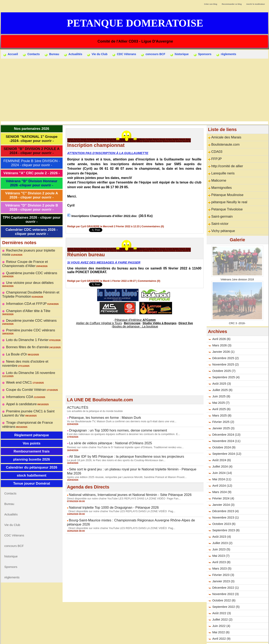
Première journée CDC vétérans (27, 310)
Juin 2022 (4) (221, 614)
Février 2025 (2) (222, 410)
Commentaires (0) (152, 226)
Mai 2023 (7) (220, 544)
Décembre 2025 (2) (225, 347)
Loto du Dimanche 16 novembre (27, 345)
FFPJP (216, 156)
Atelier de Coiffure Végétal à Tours (107, 321)
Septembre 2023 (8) (225, 519)
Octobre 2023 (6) (223, 512)
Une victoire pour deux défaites (26, 275)
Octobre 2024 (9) (223, 436)
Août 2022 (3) (221, 602)
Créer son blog (211, 4)
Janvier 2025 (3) (223, 417)
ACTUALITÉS (76, 405)
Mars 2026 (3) (221, 334)
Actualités (73, 54)
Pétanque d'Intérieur (135, 319)
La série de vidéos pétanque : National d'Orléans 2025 (104, 438)
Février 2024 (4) (222, 487)
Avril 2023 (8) (221, 551)
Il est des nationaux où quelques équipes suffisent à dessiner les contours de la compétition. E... (120, 429)
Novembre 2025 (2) (225, 353)
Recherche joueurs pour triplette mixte (31, 250)
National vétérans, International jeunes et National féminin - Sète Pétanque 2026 (120, 482)
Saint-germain (220, 207)
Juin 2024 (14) (221, 461)
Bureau (52, 54)
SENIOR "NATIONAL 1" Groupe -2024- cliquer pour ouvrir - (32, 139)
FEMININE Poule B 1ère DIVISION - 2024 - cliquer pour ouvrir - (32, 163)
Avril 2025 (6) (221, 398)
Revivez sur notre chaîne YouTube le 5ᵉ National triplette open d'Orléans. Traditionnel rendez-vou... (121, 441)
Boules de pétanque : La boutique (135, 324)
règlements (226, 54)
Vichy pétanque (221, 220)
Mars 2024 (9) (221, 480)
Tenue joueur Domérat (32, 445)
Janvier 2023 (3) (223, 570)
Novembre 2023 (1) (225, 506)
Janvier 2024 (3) (223, 493)
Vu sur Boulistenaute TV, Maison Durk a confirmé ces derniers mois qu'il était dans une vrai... (118, 417)
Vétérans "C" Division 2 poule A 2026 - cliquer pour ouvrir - (31, 195)
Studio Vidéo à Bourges (154, 321)
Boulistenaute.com (223, 143)
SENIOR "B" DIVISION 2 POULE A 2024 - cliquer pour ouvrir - (32, 151)
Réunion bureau (86, 254)
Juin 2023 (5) (221, 538)
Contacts (31, 54)
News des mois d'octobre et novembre (31, 336)
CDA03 (216, 150)
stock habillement (32, 437)
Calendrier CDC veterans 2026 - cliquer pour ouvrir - (32, 232)
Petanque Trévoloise (224, 201)
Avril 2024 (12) (222, 474)
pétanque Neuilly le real (226, 194)
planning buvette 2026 (32, 421)
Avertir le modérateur (256, 4)
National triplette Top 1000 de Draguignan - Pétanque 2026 (106, 494)
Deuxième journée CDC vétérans (27, 304)
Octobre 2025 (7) (223, 359)
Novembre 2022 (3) (225, 583)
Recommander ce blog (232, 4)
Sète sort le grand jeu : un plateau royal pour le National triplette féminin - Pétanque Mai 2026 (129, 462)
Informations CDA (17, 364)
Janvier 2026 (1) (223, 340)
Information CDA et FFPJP (23, 291)
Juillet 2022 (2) (222, 608)
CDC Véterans (124, 54)
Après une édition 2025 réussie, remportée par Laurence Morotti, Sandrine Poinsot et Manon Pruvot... (123, 465)
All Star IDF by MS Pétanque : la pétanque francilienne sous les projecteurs (117, 450)
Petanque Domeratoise (135, 23)
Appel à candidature (19, 370)
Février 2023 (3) (222, 563)
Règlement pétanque (32, 397)
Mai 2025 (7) (220, 391)
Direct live (174, 321)
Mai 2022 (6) (220, 621)
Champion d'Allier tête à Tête (25, 298)
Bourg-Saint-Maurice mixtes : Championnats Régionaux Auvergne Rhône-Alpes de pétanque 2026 (132, 506)
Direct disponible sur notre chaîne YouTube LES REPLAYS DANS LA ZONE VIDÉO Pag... (117, 497)
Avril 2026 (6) (221, 327)
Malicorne (217, 175)
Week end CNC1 (17, 351)
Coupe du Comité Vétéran (23, 358)
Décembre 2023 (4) (225, 500)
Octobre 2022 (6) (223, 589)
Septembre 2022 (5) (225, 595)
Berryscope (133, 321)
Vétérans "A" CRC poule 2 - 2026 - (31, 173)
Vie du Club (97, 54)
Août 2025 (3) (221, 372)
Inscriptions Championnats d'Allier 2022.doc (106, 216)
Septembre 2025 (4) (225, 366)
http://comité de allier (224, 162)
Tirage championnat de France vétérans (32, 386)
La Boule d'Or (15, 330)
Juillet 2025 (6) (222, 378)
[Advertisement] (135, 89)
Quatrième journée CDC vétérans (28, 269)
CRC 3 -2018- (237, 312)
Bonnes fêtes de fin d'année (24, 323)
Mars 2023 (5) (221, 557)
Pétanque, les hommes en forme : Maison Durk (99, 414)
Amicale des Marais (224, 137)
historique (179, 54)
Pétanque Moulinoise (225, 188)
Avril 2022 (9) (221, 627)
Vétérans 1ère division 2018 (237, 268)
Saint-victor (218, 214)
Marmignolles (220, 182)
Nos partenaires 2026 (32, 129)
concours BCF (153, 54)
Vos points (32, 405)
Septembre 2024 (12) (226, 442)
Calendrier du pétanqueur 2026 (32, 429)
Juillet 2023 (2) (222, 531)
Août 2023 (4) (221, 525)
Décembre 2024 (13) (225, 423)
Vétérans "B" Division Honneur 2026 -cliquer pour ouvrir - (31, 183)
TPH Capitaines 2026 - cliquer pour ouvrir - (32, 220)
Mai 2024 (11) (221, 468)
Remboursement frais (32, 413)
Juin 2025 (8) (221, 385)
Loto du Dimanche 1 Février (24, 317)
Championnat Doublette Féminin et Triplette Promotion (26, 283)
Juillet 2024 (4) (222, 455)
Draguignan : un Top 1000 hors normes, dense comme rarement (110, 426)
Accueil (11, 54)
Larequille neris (221, 169)
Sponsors (203, 54)
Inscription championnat (96, 145)
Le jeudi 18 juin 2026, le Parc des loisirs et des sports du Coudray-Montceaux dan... (113, 453)
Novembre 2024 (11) (225, 429)
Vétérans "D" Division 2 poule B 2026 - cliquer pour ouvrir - (32, 207)
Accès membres (134, 639)
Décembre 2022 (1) (225, 576)
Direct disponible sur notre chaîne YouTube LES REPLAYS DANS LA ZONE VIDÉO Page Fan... (120, 485)
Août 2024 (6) (221, 449)
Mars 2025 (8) (221, 404)
